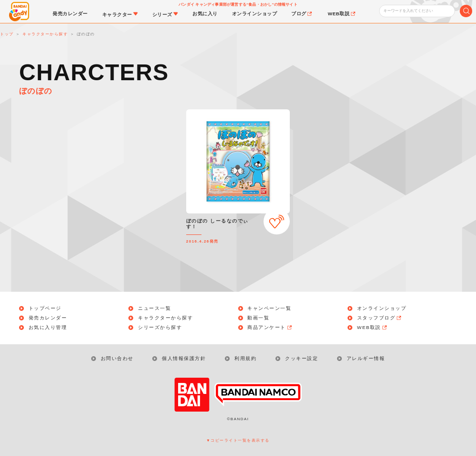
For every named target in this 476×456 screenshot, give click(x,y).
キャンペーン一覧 (269, 308)
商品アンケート (270, 328)
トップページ (45, 308)
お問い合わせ (117, 358)
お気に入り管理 (48, 328)
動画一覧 (258, 318)
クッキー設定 (301, 358)
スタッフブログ (380, 318)
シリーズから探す (160, 328)
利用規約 (245, 358)
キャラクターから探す (165, 318)
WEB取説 (373, 328)
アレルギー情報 (366, 358)
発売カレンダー (48, 318)
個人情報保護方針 (184, 358)
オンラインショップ (382, 308)
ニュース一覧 (154, 308)
